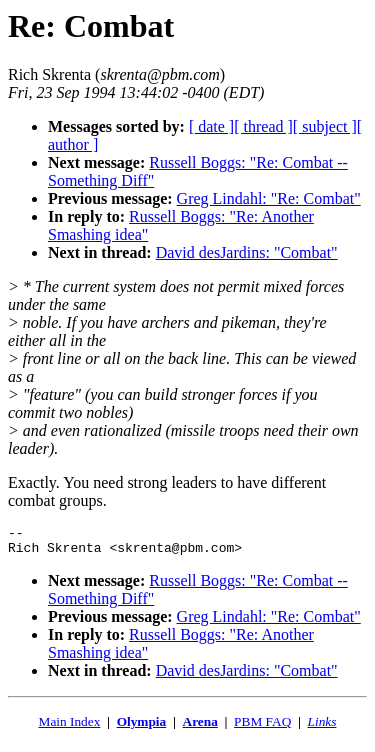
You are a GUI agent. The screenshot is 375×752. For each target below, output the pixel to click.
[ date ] (211, 126)
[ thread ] (263, 126)
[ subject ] (325, 126)
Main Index (70, 727)
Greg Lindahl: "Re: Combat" (269, 198)
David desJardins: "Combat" (247, 252)
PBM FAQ (262, 727)
